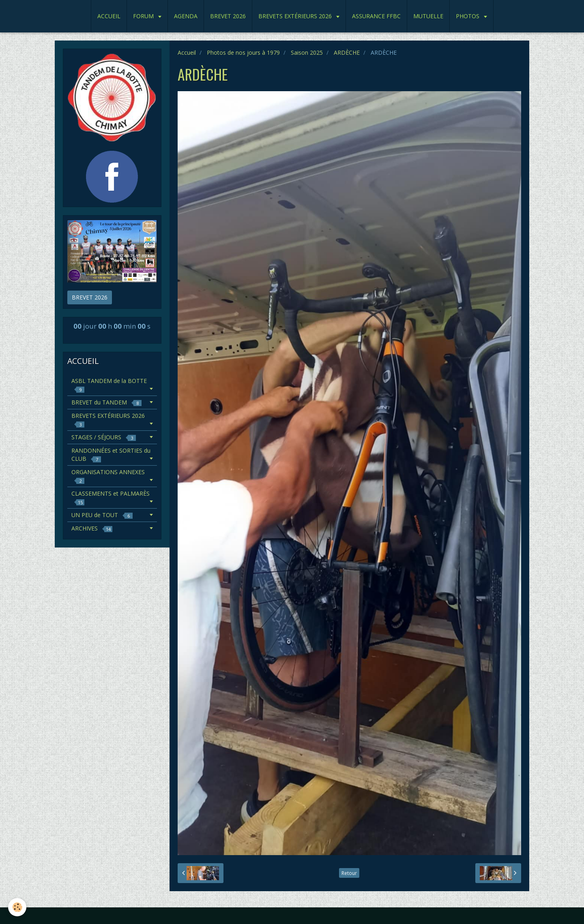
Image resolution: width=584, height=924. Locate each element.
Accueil (187, 52)
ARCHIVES (92, 528)
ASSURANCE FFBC (376, 16)
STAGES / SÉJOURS (104, 437)
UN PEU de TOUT (102, 515)
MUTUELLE (428, 16)
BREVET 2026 (228, 16)
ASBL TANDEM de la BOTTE (109, 385)
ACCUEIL (109, 16)
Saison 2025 (307, 52)
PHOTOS (468, 16)
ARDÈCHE (347, 52)
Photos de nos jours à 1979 (243, 52)
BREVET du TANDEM (106, 402)
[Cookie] (17, 907)
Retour (349, 873)
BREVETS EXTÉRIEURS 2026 (296, 16)
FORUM (144, 16)
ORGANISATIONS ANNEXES (108, 476)
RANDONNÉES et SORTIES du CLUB (111, 455)
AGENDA (186, 16)
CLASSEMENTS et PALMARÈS (111, 497)
